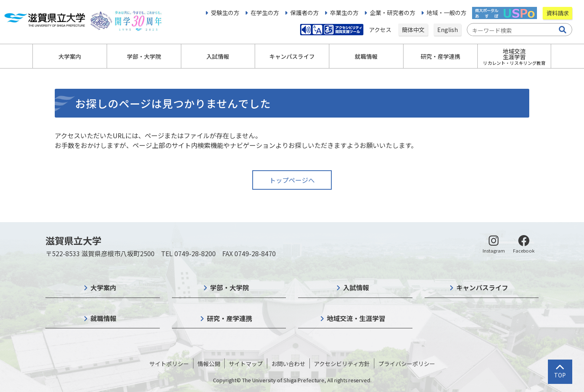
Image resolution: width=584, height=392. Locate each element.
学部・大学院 (230, 287)
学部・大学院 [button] (144, 56)
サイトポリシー (169, 364)
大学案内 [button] (70, 56)
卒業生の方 (344, 13)
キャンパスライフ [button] (292, 56)
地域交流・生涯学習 (356, 318)
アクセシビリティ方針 (342, 364)
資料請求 (558, 13)
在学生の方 (265, 13)
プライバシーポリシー (407, 364)
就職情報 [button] (366, 56)
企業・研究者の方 (393, 13)
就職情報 (103, 318)
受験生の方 (225, 13)
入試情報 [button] (218, 56)
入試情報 (356, 287)
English (448, 30)
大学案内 (103, 287)
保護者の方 (305, 13)
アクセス (381, 30)
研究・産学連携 (230, 318)
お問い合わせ (288, 364)
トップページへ (292, 180)
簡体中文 (413, 30)
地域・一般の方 (447, 13)
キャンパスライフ (482, 287)
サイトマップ (246, 364)
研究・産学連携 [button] (440, 56)
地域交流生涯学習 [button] (514, 57)
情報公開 (209, 364)
